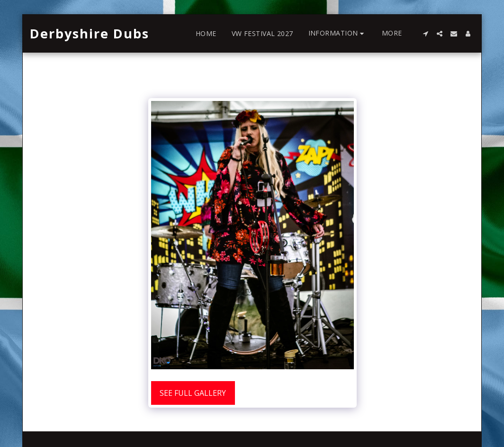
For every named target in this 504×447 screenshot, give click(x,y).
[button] (337, 33)
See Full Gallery (193, 393)
